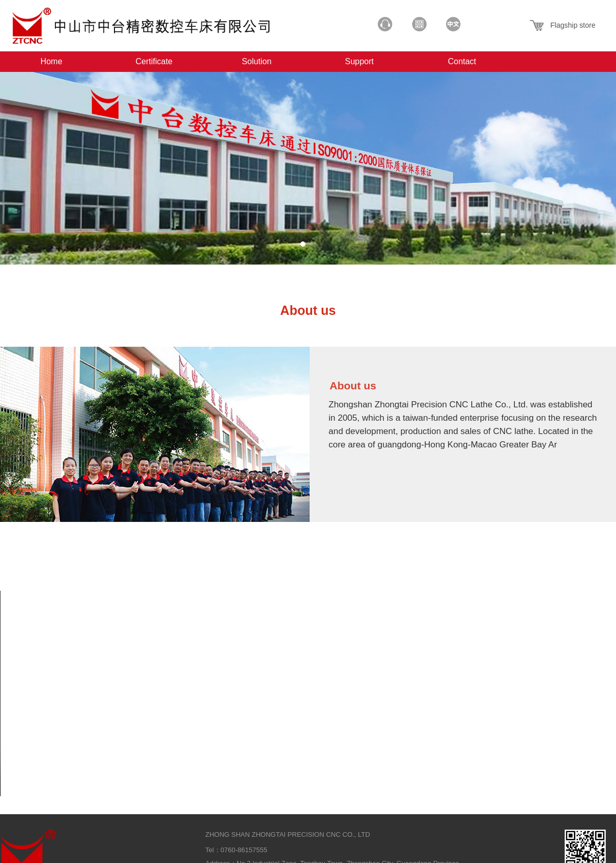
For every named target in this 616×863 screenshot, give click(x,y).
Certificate (154, 61)
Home (52, 61)
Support (359, 61)
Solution (257, 61)
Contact (462, 61)
